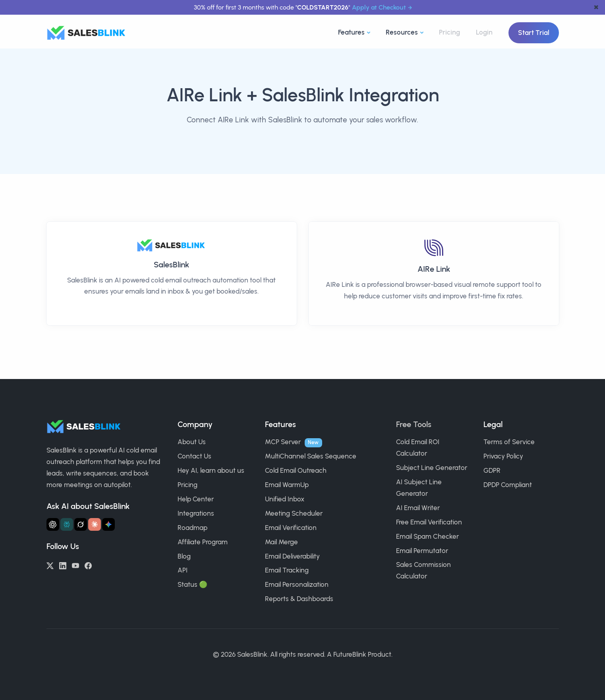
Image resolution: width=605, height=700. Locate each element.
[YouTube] (75, 565)
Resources (402, 32)
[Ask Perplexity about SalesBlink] (67, 524)
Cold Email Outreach (296, 470)
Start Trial (534, 33)
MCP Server (283, 442)
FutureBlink (350, 654)
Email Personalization (297, 584)
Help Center (196, 499)
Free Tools (414, 424)
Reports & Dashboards (299, 599)
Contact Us (194, 456)
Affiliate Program (203, 542)
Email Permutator (422, 551)
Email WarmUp (287, 485)
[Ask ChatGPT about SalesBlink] (53, 524)
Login (484, 32)
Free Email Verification (429, 522)
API (183, 570)
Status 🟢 (192, 584)
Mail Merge (281, 542)
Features (351, 32)
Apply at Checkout (379, 7)
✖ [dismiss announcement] (596, 7)
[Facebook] (88, 565)
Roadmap (192, 528)
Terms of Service (509, 442)
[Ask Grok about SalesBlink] (81, 524)
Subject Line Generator (432, 468)
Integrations (196, 513)
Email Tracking (287, 570)
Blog (184, 556)
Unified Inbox (285, 499)
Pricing (449, 32)
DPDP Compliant (508, 485)
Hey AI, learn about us (211, 470)
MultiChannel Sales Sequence (311, 456)
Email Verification (291, 528)
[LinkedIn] (63, 565)
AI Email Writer (418, 508)
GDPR (492, 470)
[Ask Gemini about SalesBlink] (108, 524)
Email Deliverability (292, 556)
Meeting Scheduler (294, 513)
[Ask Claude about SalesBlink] (95, 524)
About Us (192, 442)
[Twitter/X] (50, 565)
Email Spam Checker (427, 536)
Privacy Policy (503, 456)
